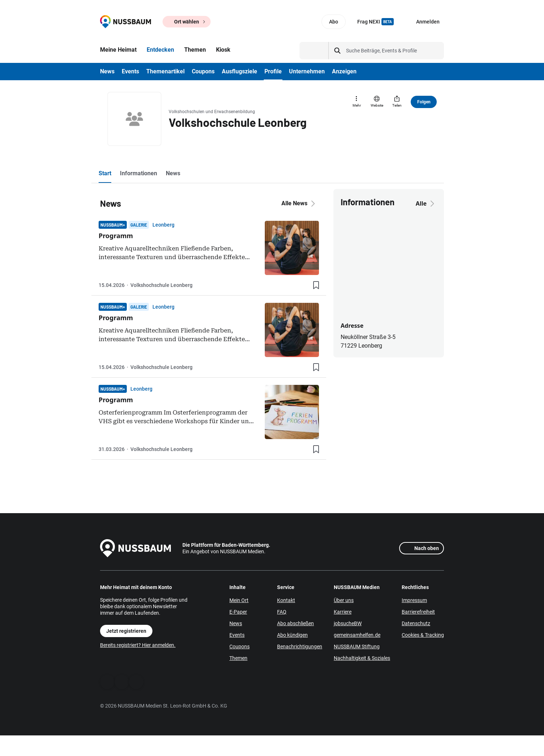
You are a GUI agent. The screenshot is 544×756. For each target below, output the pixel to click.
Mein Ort (239, 600)
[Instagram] (136, 682)
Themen (238, 658)
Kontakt (286, 600)
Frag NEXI (375, 22)
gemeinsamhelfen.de (357, 635)
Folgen (424, 102)
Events (237, 635)
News (236, 623)
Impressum (414, 600)
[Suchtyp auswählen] (314, 51)
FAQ (282, 612)
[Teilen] (397, 102)
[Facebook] (107, 682)
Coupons (239, 647)
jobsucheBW (348, 623)
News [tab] (173, 173)
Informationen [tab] (139, 173)
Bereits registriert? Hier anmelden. (138, 645)
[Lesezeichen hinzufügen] (316, 285)
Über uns (344, 600)
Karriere (343, 612)
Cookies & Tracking (423, 635)
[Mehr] (357, 102)
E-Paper (238, 612)
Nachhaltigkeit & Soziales (362, 658)
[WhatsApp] (122, 682)
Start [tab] (105, 173)
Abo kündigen (292, 635)
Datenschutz (416, 623)
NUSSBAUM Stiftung (357, 647)
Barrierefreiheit (418, 612)
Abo (334, 22)
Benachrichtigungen (300, 647)
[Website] (377, 102)
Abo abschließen (295, 623)
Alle (426, 203)
